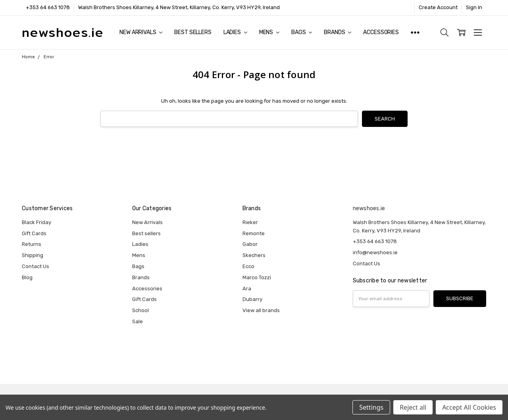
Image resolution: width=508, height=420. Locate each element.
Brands (338, 32)
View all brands (261, 310)
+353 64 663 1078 (48, 7)
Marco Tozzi (257, 277)
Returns (32, 244)
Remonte (254, 233)
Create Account (438, 7)
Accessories (381, 32)
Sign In (474, 7)
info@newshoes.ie (375, 252)
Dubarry (252, 299)
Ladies (235, 32)
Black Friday (37, 222)
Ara (247, 289)
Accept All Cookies (469, 407)
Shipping (33, 255)
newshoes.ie (369, 208)
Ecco (248, 266)
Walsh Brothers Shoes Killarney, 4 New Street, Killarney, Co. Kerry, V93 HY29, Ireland (179, 7)
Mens (269, 32)
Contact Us (36, 266)
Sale (138, 321)
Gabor (250, 244)
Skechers (254, 255)
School (140, 310)
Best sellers (193, 32)
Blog (27, 277)
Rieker (250, 222)
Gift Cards (34, 233)
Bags (302, 32)
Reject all (413, 407)
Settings (371, 407)
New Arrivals (141, 32)
